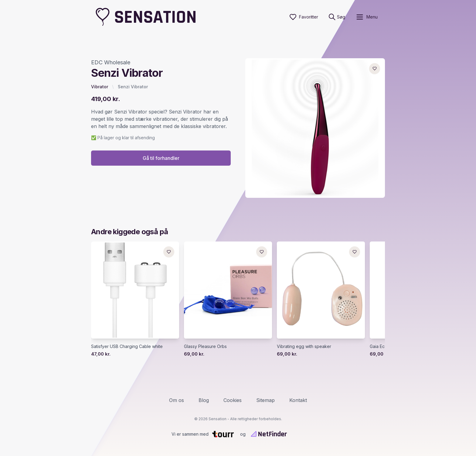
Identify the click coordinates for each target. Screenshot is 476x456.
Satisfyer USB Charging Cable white (127, 346)
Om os (177, 400)
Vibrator (100, 87)
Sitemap (265, 400)
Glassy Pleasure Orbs (205, 346)
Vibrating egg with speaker (304, 346)
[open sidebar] (367, 17)
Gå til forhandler (161, 158)
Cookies (233, 400)
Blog (204, 400)
